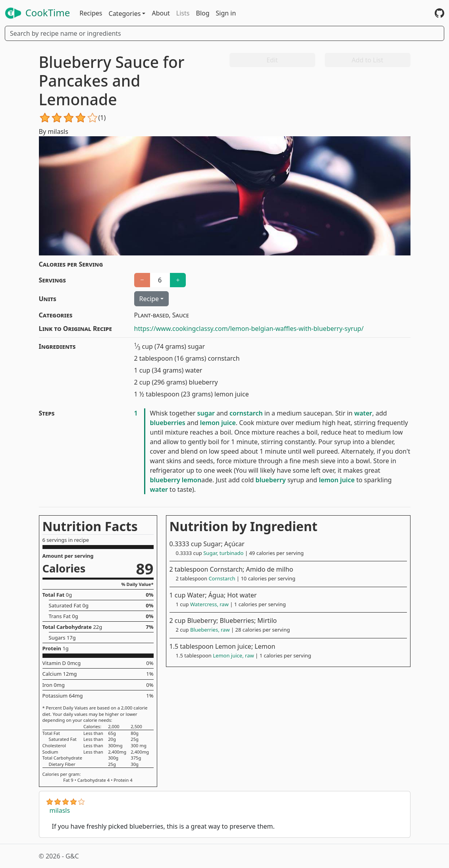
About (161, 13)
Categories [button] (125, 14)
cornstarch (246, 413)
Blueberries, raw (210, 630)
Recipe (149, 299)
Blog (202, 13)
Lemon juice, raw (233, 655)
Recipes (91, 13)
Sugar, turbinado (223, 553)
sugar (206, 413)
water (363, 413)
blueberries (168, 423)
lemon (192, 480)
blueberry (165, 480)
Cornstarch (222, 578)
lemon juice (218, 423)
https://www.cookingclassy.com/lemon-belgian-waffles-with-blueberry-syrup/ (249, 329)
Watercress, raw (209, 604)
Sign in (226, 13)
